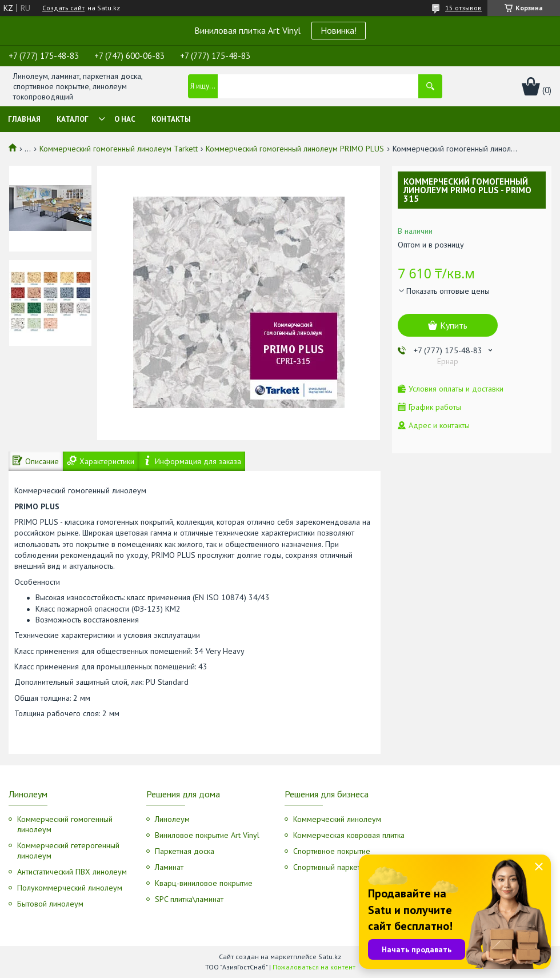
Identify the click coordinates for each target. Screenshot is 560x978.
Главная (24, 119)
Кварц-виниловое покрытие (204, 883)
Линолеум (172, 819)
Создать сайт (63, 8)
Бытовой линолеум (50, 904)
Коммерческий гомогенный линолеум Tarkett (119, 149)
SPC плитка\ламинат (189, 899)
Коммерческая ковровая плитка (349, 835)
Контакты (171, 119)
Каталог (73, 119)
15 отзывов (463, 8)
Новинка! (339, 30)
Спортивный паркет (327, 867)
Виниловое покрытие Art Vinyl (207, 835)
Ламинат (169, 867)
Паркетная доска (185, 851)
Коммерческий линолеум (337, 819)
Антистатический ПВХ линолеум (72, 872)
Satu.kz (330, 957)
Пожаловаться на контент (314, 967)
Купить (454, 325)
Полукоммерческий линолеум (70, 888)
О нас (125, 119)
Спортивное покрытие (332, 851)
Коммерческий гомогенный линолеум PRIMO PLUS (295, 149)
